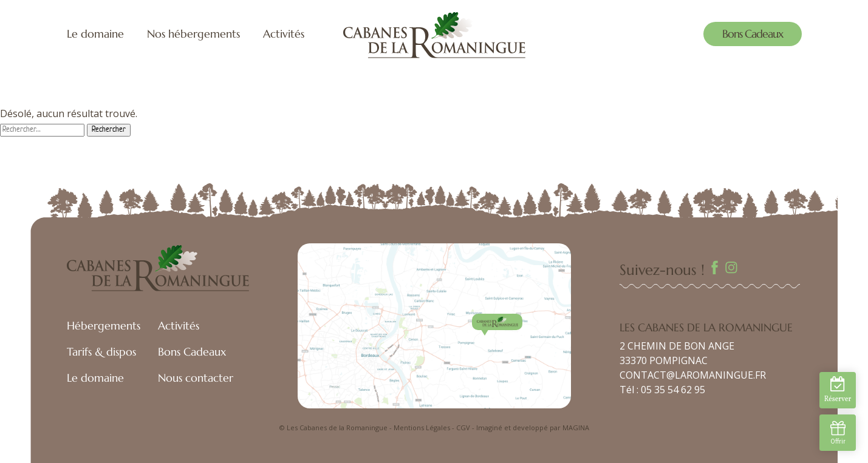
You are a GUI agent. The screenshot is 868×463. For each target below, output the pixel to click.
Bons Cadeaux (753, 34)
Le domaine (95, 34)
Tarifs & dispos (101, 352)
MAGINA (576, 428)
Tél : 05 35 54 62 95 (662, 390)
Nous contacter (196, 378)
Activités (284, 34)
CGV (463, 428)
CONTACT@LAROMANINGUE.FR (693, 375)
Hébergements (104, 326)
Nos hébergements (193, 34)
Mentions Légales (422, 428)
